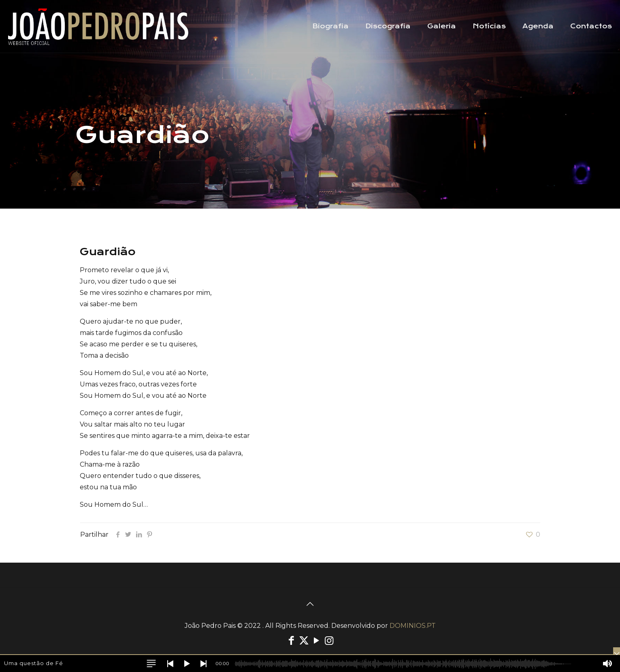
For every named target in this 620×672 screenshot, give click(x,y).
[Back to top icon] (310, 604)
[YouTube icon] (316, 640)
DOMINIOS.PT (413, 626)
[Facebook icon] (291, 640)
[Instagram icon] (329, 640)
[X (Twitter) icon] (304, 640)
